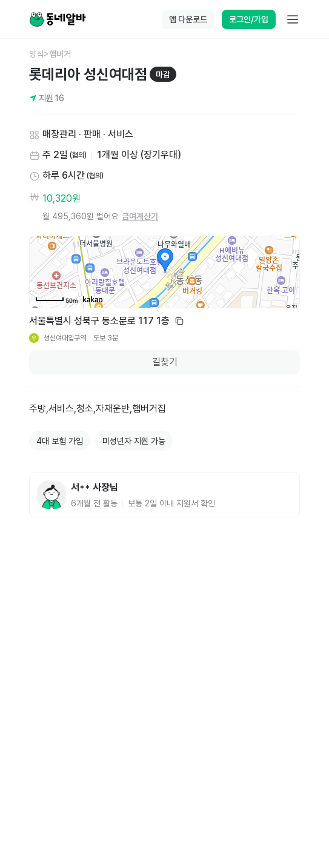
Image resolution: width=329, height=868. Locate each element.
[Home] (58, 19)
